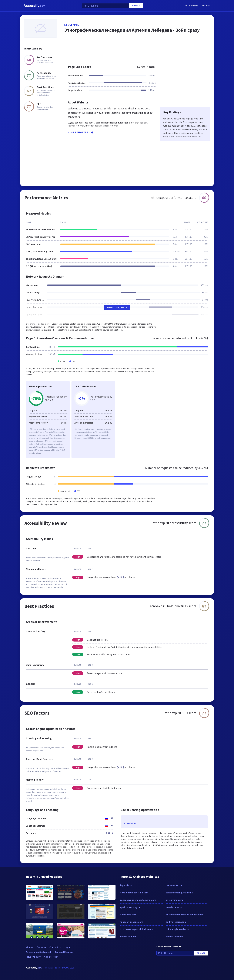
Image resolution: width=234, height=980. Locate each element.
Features (41, 947)
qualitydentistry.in (130, 907)
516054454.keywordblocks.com (137, 929)
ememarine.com (174, 936)
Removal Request (64, 952)
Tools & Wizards (191, 6)
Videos (29, 947)
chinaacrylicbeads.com (178, 929)
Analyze (136, 6)
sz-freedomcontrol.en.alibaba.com (184, 915)
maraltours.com (174, 907)
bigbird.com (127, 885)
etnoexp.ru (72, 25)
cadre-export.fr (174, 885)
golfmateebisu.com (176, 922)
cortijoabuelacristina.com (134, 893)
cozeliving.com (128, 915)
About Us (206, 6)
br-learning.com (174, 900)
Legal (68, 947)
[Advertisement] (137, 51)
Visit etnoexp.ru (81, 132)
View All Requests (117, 307)
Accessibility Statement (39, 952)
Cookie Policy (51, 957)
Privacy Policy (33, 957)
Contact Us (55, 947)
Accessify (34, 6)
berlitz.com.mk (128, 936)
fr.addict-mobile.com (132, 922)
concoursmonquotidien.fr (179, 893)
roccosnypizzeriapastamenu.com (138, 900)
